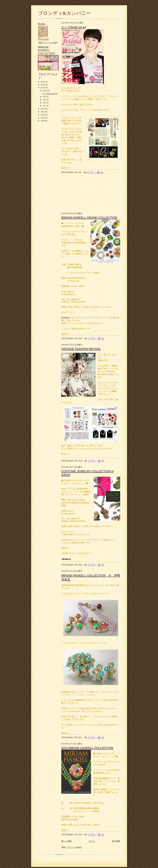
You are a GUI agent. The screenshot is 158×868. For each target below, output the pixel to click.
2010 (43, 118)
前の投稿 (116, 841)
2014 (43, 88)
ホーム (92, 841)
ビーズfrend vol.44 (50, 94)
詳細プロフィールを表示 (48, 43)
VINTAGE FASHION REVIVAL (81, 349)
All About (65, 317)
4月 (45, 103)
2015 (43, 85)
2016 (43, 82)
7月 (45, 100)
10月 (45, 91)
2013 (43, 109)
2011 (43, 115)
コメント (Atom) (74, 847)
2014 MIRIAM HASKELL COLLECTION (87, 748)
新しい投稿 (66, 841)
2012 (43, 112)
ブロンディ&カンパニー (64, 13)
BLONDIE (45, 39)
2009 (43, 121)
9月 (45, 97)
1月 (45, 106)
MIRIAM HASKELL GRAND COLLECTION (89, 218)
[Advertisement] (46, 165)
